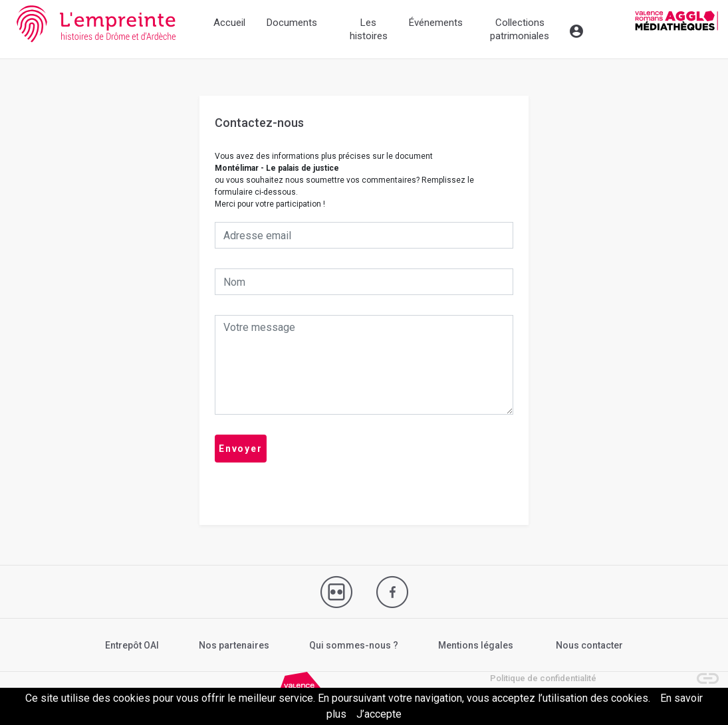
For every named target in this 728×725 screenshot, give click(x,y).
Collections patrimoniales (520, 29)
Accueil (229, 23)
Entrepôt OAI (132, 645)
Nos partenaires (234, 645)
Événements (436, 23)
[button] (701, 672)
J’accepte (379, 714)
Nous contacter (589, 645)
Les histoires (369, 29)
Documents (292, 23)
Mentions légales (476, 645)
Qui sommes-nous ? (354, 645)
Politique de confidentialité (543, 678)
